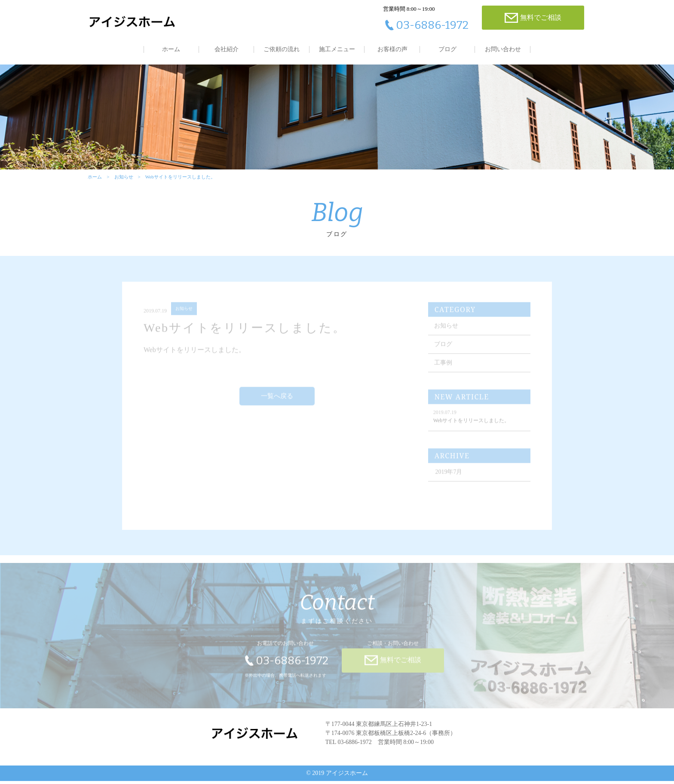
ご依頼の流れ (282, 49)
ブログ (447, 49)
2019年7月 (450, 477)
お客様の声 (392, 49)
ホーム (171, 49)
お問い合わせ (503, 49)
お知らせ (123, 179)
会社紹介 (227, 49)
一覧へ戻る (277, 402)
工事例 (444, 368)
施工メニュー (337, 49)
